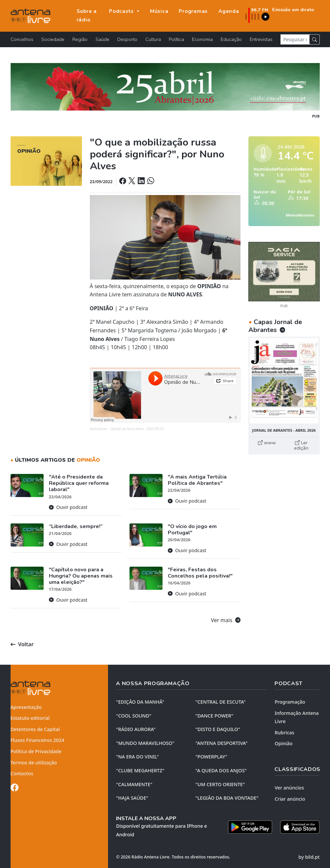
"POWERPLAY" (211, 757)
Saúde (102, 39)
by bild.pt (309, 857)
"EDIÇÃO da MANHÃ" (140, 702)
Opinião (283, 743)
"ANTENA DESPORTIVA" (221, 743)
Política (176, 39)
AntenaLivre (99, 429)
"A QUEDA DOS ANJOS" (221, 770)
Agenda (229, 11)
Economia (202, 39)
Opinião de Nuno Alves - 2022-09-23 (137, 429)
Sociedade (53, 39)
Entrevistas (261, 39)
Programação (290, 702)
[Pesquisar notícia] (295, 39)
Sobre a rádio (87, 16)
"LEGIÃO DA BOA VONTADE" (227, 798)
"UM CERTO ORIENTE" (220, 784)
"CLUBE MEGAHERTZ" (140, 770)
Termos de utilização (34, 763)
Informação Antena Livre (296, 717)
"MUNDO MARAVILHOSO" (145, 743)
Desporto (127, 39)
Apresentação (26, 707)
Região (80, 39)
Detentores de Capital (35, 729)
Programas (193, 11)
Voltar (22, 644)
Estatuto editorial (30, 718)
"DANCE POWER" (214, 716)
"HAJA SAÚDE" (132, 798)
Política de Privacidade (36, 751)
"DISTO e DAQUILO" (218, 729)
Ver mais (226, 620)
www (267, 443)
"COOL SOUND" (134, 716)
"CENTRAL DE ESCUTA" (220, 702)
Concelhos (22, 39)
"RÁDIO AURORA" (136, 729)
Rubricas (284, 733)
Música (159, 11)
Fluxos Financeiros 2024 (37, 740)
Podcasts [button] (122, 11)
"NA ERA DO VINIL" (137, 757)
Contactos (22, 773)
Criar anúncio (290, 799)
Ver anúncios (289, 788)
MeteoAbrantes (300, 215)
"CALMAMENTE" (134, 784)
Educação (231, 39)
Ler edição (301, 445)
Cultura (153, 39)
